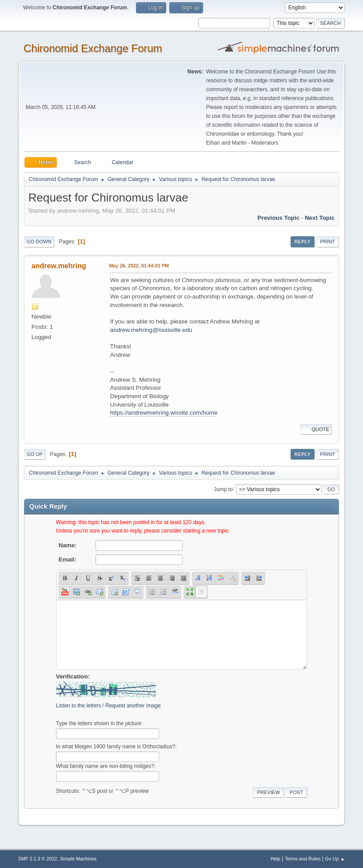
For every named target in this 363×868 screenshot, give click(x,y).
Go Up (35, 454)
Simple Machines (78, 859)
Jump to (223, 489)
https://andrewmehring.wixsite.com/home (164, 413)
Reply (303, 242)
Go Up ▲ (335, 859)
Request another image (133, 706)
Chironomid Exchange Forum (93, 48)
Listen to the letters (78, 706)
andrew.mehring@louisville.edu (151, 330)
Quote (316, 429)
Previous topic (279, 218)
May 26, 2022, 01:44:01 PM (139, 266)
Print (328, 242)
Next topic (320, 218)
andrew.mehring (59, 266)
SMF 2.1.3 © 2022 (38, 859)
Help (275, 859)
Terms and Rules (303, 859)
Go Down (39, 242)
